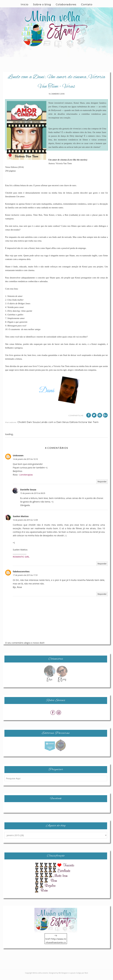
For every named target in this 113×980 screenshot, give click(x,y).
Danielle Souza (28, 493)
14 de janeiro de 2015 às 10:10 (25, 463)
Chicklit (22, 426)
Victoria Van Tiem (88, 426)
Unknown (18, 459)
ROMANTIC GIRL (21, 560)
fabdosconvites (21, 575)
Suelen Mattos (21, 520)
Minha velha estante (40, 977)
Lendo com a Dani (51, 426)
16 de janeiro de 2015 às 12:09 (25, 524)
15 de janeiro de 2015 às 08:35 (33, 497)
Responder (102, 485)
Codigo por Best (82, 977)
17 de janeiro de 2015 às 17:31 (25, 579)
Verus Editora (70, 426)
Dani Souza (33, 426)
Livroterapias (26, 478)
